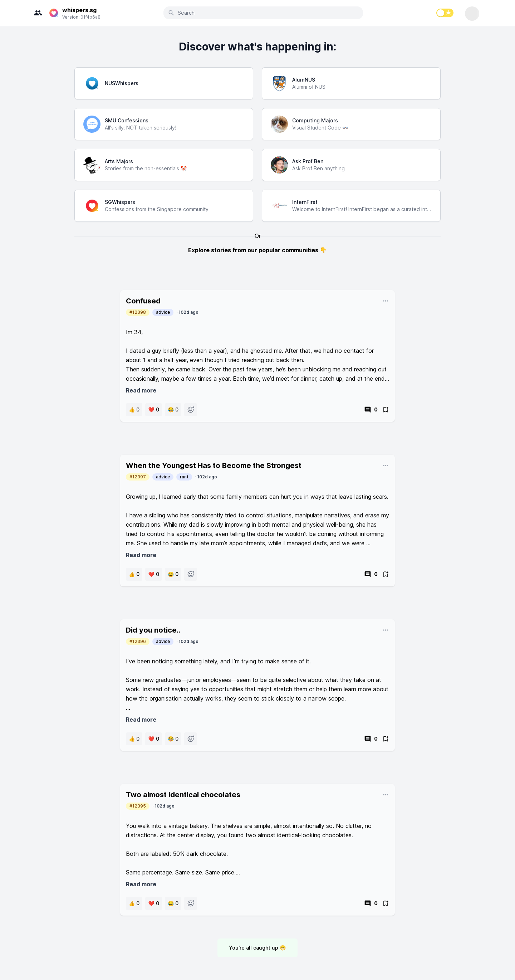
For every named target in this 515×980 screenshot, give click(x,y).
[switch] (445, 13)
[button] (134, 410)
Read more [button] (141, 390)
